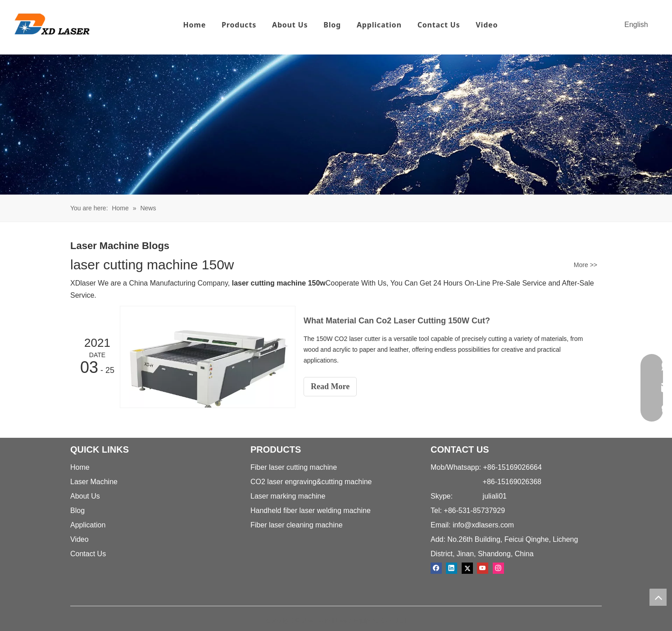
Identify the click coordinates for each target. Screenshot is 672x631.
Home (194, 25)
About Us (290, 25)
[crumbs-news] (336, 125)
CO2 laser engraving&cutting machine (311, 482)
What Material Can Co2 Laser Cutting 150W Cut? (397, 321)
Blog (332, 25)
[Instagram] (498, 568)
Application (379, 25)
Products (239, 25)
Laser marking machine (288, 496)
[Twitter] (467, 568)
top (658, 597)
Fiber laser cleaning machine (297, 525)
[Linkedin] (452, 568)
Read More (330, 386)
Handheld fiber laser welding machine (311, 511)
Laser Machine (94, 482)
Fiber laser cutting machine (294, 467)
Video (487, 25)
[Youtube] (483, 568)
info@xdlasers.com (483, 525)
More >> (586, 265)
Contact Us (439, 25)
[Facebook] (436, 568)
